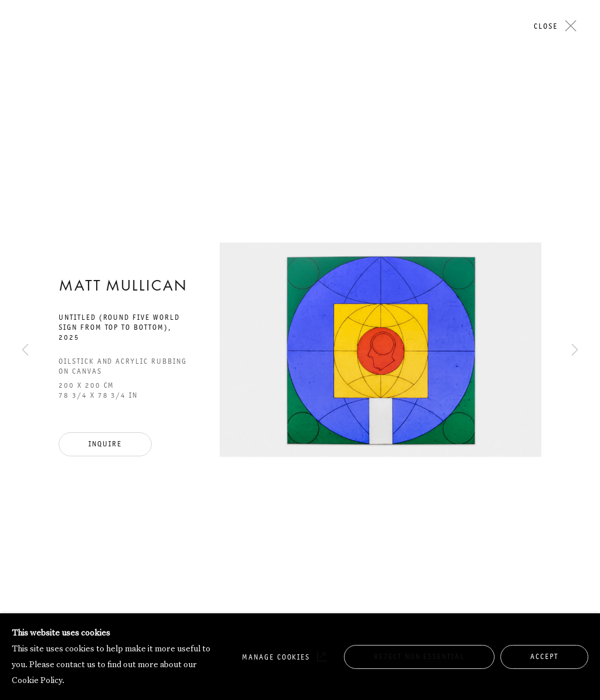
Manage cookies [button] (276, 657)
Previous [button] (25, 113)
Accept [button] (544, 656)
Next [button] (575, 113)
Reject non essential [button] (419, 656)
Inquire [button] (105, 444)
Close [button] (546, 26)
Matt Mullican (123, 287)
